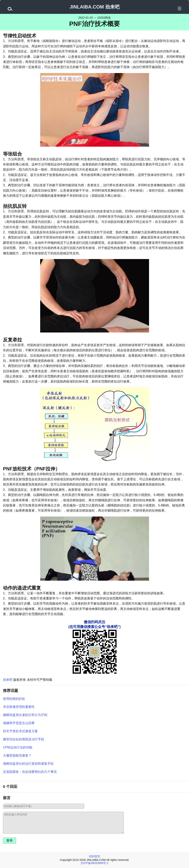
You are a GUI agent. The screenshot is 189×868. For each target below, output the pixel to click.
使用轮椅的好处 (14, 699)
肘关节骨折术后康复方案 (20, 731)
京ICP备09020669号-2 (94, 863)
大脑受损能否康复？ (17, 755)
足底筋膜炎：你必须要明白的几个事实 (30, 772)
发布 (9, 840)
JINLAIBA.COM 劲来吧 (95, 7)
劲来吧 (8, 680)
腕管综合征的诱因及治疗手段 (24, 739)
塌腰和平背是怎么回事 (19, 723)
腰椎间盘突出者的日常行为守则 (25, 715)
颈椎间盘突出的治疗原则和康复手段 (28, 764)
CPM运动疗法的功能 (18, 747)
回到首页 (95, 856)
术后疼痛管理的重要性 (19, 707)
